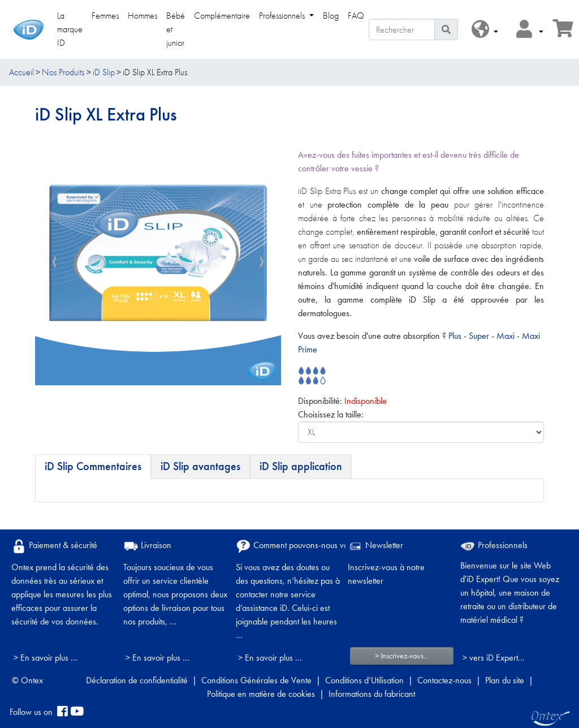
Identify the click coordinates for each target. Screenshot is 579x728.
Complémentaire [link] (222, 16)
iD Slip (104, 72)
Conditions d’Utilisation (364, 680)
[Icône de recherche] (446, 29)
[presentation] (54, 262)
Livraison (147, 546)
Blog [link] (331, 16)
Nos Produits (63, 72)
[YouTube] (77, 712)
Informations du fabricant (372, 694)
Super (480, 336)
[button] (485, 30)
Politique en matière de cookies (261, 694)
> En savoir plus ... (46, 658)
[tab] (93, 467)
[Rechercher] (402, 29)
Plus (455, 336)
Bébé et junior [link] (176, 29)
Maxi (507, 336)
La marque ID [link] (70, 29)
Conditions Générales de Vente (256, 680)
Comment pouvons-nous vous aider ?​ (309, 546)
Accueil (21, 72)
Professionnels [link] (283, 16)
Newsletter (375, 546)
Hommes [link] (142, 16)
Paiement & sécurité (54, 546)
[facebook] (62, 712)
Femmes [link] (105, 16)
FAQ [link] (356, 16)
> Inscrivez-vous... (402, 656)
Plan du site (505, 680)
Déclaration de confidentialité (137, 680)
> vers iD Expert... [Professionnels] (494, 658)
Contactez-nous (444, 680)
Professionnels (494, 545)
